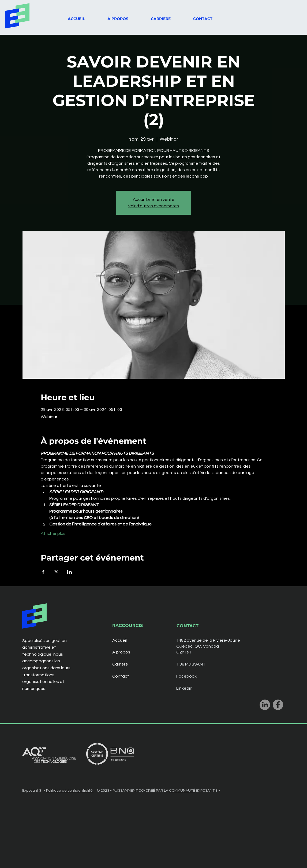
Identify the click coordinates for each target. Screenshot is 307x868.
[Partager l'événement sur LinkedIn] (70, 572)
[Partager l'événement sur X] (56, 572)
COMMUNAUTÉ (182, 791)
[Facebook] (278, 705)
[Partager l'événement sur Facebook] (43, 572)
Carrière (120, 664)
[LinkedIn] (265, 705)
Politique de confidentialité (70, 791)
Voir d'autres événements (153, 206)
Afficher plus (53, 533)
